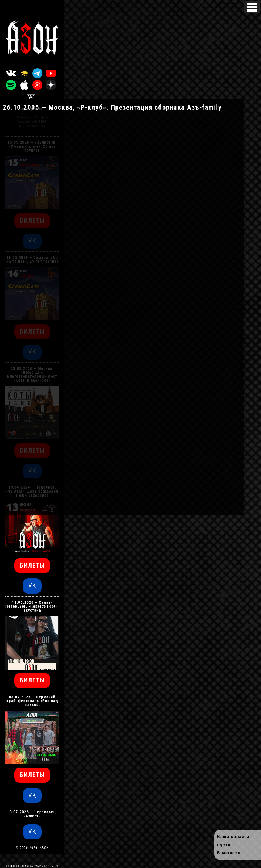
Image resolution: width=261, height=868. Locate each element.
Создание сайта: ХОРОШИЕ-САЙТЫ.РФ (32, 866)
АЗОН (44, 848)
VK (32, 586)
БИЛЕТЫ (32, 565)
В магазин (229, 853)
